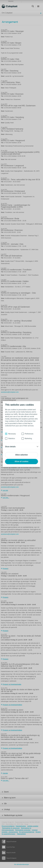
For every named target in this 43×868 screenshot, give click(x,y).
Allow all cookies (21, 461)
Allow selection (21, 455)
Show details (10, 447)
